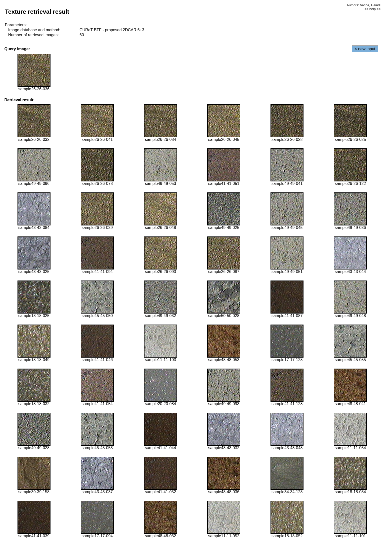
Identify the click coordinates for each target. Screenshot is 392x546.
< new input (365, 49)
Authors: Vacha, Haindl (364, 5)
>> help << (372, 9)
